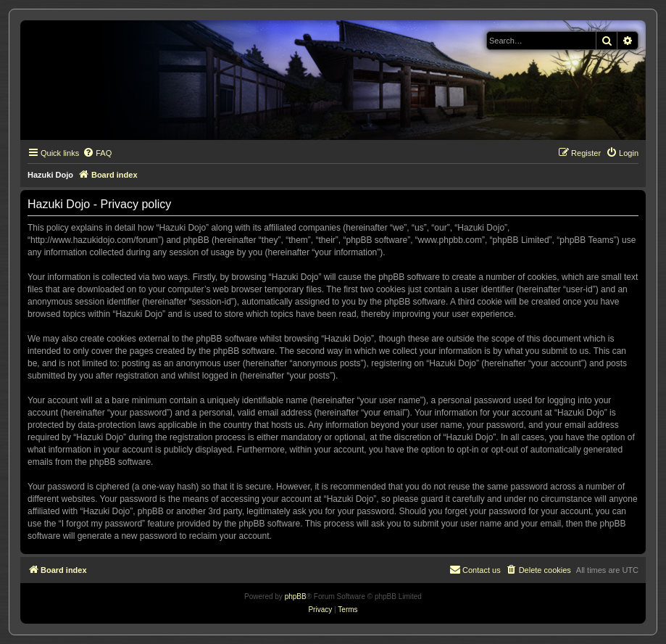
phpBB (296, 596)
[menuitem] (97, 153)
